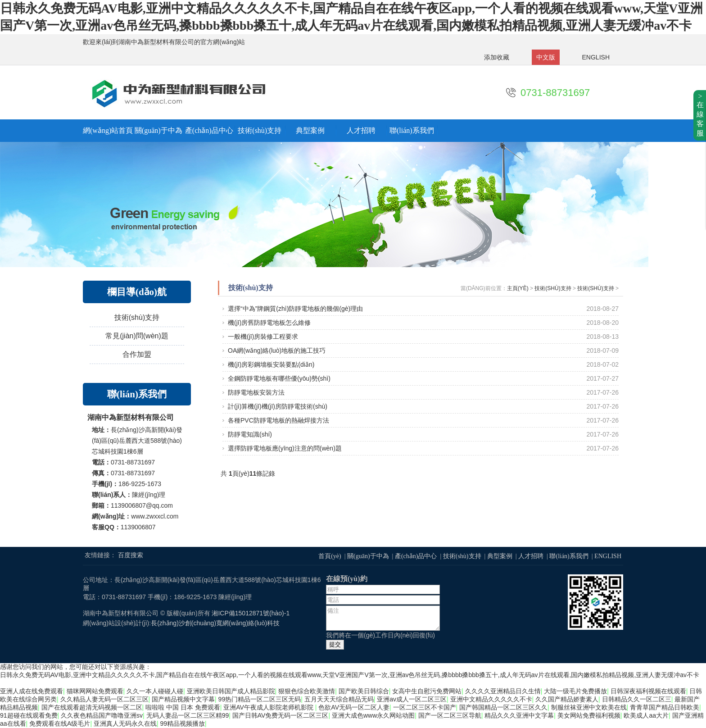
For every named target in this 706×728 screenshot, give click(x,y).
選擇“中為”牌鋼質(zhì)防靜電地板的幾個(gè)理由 (295, 309)
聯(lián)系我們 (412, 130)
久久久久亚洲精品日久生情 (503, 691)
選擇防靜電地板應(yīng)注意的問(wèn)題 (285, 448)
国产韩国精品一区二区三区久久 (503, 707)
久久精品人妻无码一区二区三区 (104, 699)
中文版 (546, 57)
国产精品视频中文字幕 (183, 699)
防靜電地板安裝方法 (256, 392)
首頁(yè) (330, 556)
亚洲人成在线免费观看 (32, 691)
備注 (383, 618)
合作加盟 (137, 354)
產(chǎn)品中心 (209, 130)
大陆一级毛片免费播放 (575, 691)
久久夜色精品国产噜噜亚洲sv (102, 715)
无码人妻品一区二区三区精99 (188, 715)
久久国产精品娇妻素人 (567, 699)
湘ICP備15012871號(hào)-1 (251, 613)
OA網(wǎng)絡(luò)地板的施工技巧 (277, 350)
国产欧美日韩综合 (364, 691)
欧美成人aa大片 (646, 715)
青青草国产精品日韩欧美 (665, 707)
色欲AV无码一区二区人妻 (354, 707)
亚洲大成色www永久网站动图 (373, 715)
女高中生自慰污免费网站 (427, 691)
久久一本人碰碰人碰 (155, 691)
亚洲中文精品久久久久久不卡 (491, 699)
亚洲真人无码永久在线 (125, 723)
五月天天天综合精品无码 (339, 699)
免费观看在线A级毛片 (60, 723)
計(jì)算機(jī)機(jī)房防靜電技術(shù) (278, 406)
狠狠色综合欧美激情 (307, 691)
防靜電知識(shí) (250, 434)
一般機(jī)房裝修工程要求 (263, 337)
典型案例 (310, 130)
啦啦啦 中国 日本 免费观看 (183, 707)
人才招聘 (361, 130)
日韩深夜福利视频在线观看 (648, 691)
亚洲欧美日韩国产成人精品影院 (231, 691)
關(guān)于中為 (158, 130)
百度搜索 (131, 555)
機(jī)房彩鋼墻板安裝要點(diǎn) (271, 364)
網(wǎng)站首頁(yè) (108, 130)
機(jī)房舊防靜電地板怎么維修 (269, 323)
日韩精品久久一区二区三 (637, 699)
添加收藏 (497, 57)
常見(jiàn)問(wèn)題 (137, 336)
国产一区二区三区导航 (450, 715)
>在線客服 (700, 115)
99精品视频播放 (183, 723)
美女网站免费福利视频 (589, 715)
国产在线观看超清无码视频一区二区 (92, 707)
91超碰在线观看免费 (29, 715)
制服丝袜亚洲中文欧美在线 (589, 707)
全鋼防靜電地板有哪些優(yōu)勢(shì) (279, 378)
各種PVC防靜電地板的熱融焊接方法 (278, 420)
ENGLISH (596, 57)
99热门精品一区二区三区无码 (260, 699)
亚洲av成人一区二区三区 (412, 699)
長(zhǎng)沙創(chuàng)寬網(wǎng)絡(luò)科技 (215, 623)
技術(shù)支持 (260, 130)
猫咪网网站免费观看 (95, 691)
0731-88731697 (555, 93)
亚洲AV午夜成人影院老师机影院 (269, 707)
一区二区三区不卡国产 (425, 707)
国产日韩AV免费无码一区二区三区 (281, 715)
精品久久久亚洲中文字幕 (519, 715)
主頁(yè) (518, 288)
